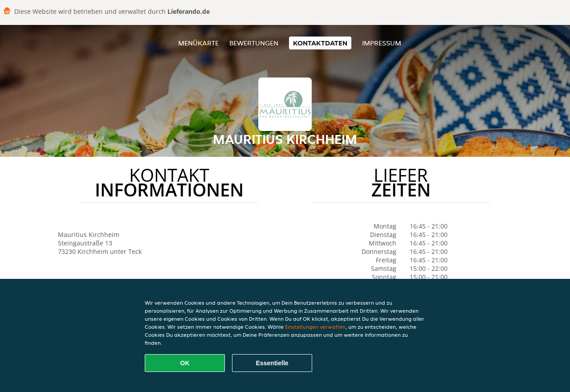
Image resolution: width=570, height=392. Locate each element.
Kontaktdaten (320, 43)
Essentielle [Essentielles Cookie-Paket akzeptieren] (272, 363)
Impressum (382, 43)
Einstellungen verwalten (315, 327)
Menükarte (198, 43)
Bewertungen (254, 43)
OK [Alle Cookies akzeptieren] (185, 363)
